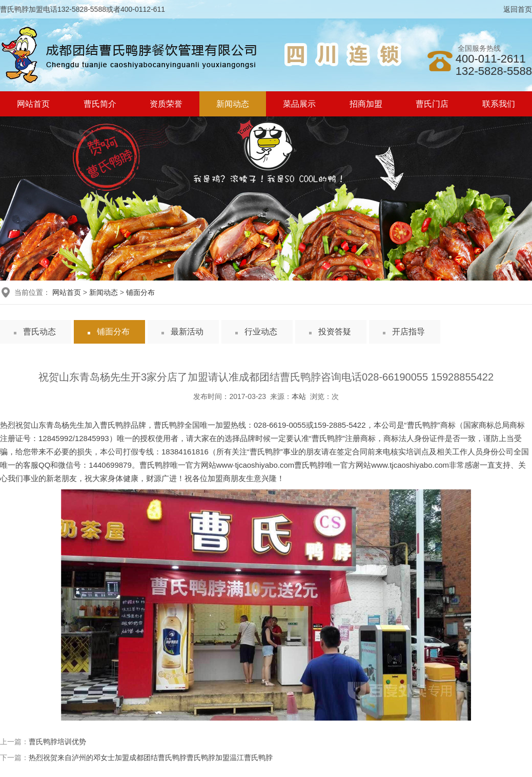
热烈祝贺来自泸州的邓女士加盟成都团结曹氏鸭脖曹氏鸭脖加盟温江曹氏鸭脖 (151, 758)
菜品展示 (299, 104)
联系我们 (499, 104)
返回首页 (518, 9)
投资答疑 (335, 332)
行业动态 (261, 332)
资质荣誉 (166, 104)
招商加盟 (366, 104)
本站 (299, 396)
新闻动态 (233, 104)
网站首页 (33, 104)
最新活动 (187, 332)
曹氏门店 (432, 104)
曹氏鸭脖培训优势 (57, 742)
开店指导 (408, 332)
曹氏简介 (100, 104)
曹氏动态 (39, 332)
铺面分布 (140, 292)
